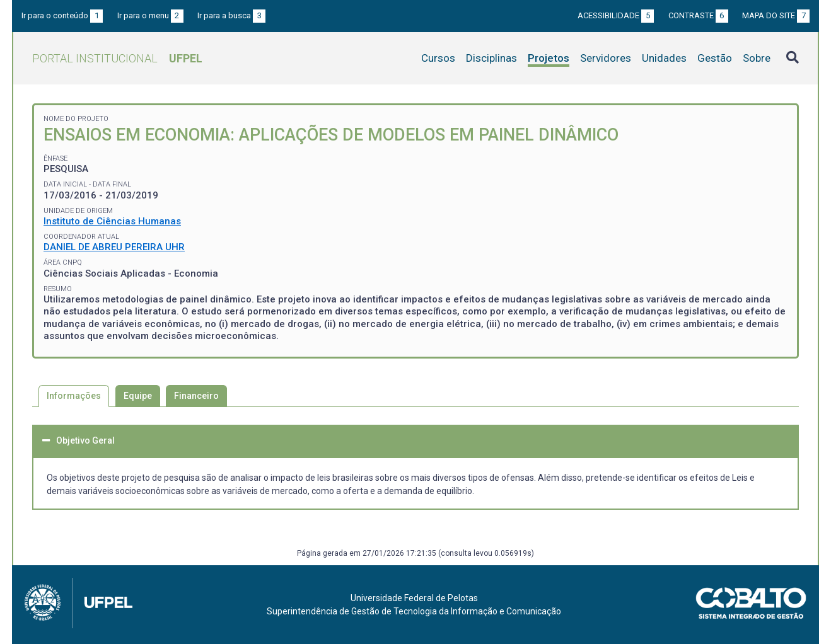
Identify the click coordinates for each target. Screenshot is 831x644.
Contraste (698, 15)
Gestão (715, 58)
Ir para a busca (231, 15)
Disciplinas (491, 58)
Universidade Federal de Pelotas (414, 598)
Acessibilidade (616, 15)
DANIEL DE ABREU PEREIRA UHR (114, 247)
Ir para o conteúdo (62, 15)
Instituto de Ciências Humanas (112, 221)
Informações (74, 396)
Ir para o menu (150, 15)
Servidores (606, 58)
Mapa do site (776, 15)
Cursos (438, 58)
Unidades (664, 58)
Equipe (138, 396)
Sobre (757, 58)
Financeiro (196, 396)
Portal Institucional (117, 58)
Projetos (549, 58)
